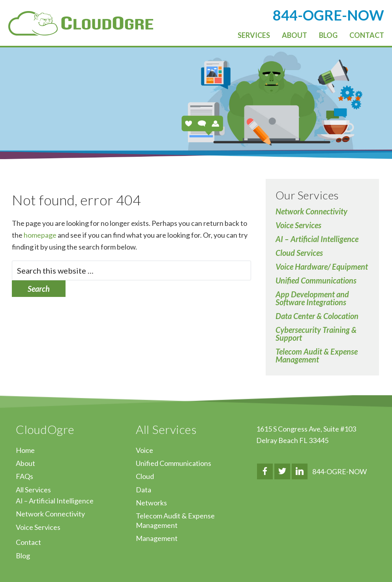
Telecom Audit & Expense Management (317, 355)
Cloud (145, 476)
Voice (144, 450)
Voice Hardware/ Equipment (322, 267)
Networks (151, 503)
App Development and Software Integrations (312, 298)
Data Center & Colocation (317, 316)
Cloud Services (299, 253)
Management (157, 538)
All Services (33, 490)
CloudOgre (81, 23)
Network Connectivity (311, 211)
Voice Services (298, 225)
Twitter (282, 471)
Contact (28, 542)
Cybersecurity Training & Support (316, 334)
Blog (23, 556)
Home (25, 450)
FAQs (24, 476)
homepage (40, 235)
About (25, 463)
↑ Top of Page (362, 554)
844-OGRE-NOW (339, 471)
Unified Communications (316, 280)
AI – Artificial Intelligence (317, 239)
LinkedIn (300, 471)
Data (143, 490)
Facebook (265, 471)
